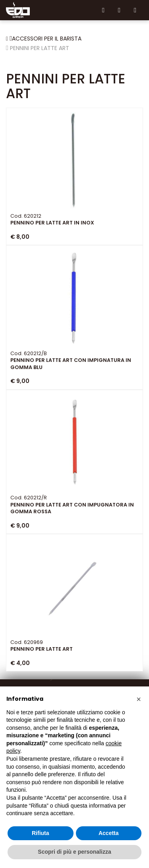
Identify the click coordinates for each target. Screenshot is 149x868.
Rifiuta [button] (41, 833)
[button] (139, 699)
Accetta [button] (109, 833)
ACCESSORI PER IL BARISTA (47, 39)
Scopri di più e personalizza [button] (74, 852)
